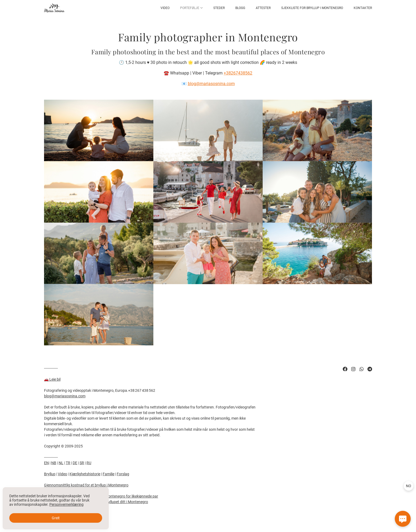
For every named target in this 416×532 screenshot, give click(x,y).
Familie (109, 474)
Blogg (240, 8)
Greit (56, 518)
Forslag (123, 474)
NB (54, 463)
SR (82, 463)
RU (89, 463)
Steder (219, 8)
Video (165, 8)
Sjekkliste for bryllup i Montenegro (312, 8)
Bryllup (50, 474)
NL (61, 463)
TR (68, 463)
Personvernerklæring (66, 504)
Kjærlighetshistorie (85, 474)
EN (46, 463)
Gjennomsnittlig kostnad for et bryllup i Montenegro (86, 485)
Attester (263, 8)
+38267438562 (238, 73)
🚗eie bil (52, 379)
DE (75, 463)
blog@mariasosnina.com (65, 396)
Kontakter (363, 8)
